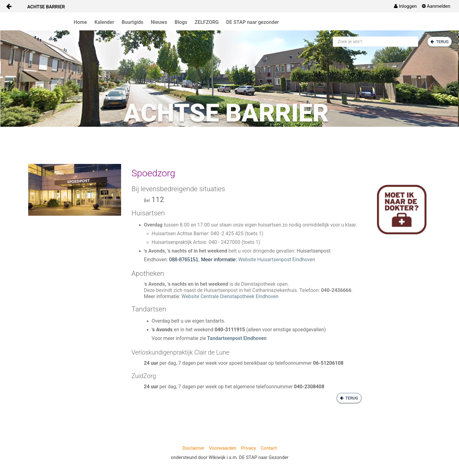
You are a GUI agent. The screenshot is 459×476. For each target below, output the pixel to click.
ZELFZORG (207, 22)
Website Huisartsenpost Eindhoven (277, 260)
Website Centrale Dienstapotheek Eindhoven (230, 296)
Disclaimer (193, 448)
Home (80, 22)
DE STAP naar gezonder (252, 22)
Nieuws (159, 22)
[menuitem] (405, 6)
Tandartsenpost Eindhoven (237, 338)
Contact (269, 448)
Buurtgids (133, 22)
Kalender (104, 22)
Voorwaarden (223, 448)
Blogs (181, 22)
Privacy (248, 448)
